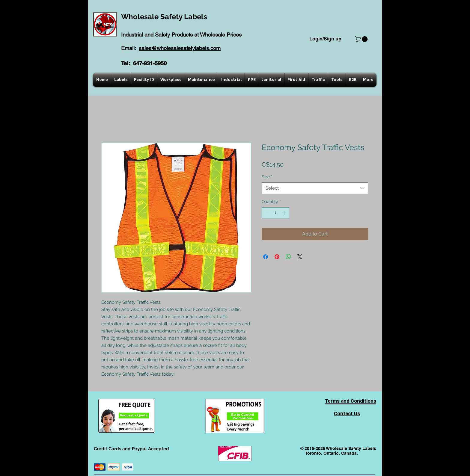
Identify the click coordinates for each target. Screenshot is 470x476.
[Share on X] (300, 257)
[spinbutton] (275, 213)
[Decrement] (266, 213)
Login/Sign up (325, 39)
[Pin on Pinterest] (277, 257)
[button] (362, 39)
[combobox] (315, 188)
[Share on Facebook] (266, 257)
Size (267, 177)
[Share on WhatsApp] (288, 257)
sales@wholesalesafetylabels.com (180, 48)
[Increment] (285, 213)
